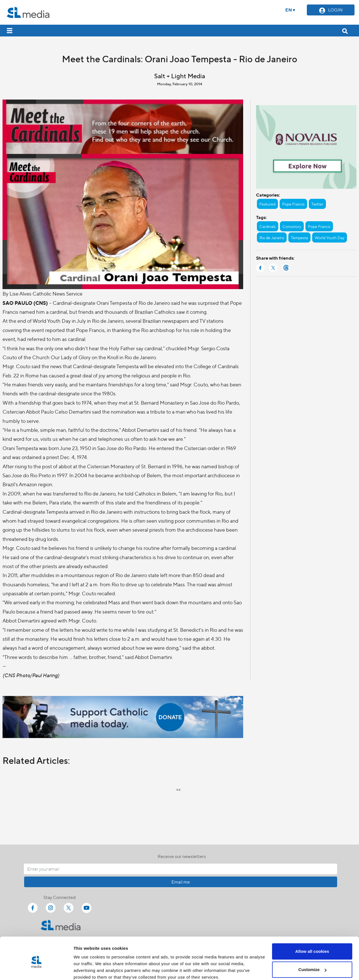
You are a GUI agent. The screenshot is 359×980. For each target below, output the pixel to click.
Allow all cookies (312, 928)
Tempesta (299, 237)
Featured (267, 204)
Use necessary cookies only (312, 964)
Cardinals (268, 226)
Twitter (317, 204)
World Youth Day (330, 237)
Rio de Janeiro (272, 237)
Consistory (292, 226)
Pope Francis (293, 204)
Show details (87, 969)
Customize (312, 946)
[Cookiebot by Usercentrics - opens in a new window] (36, 969)
